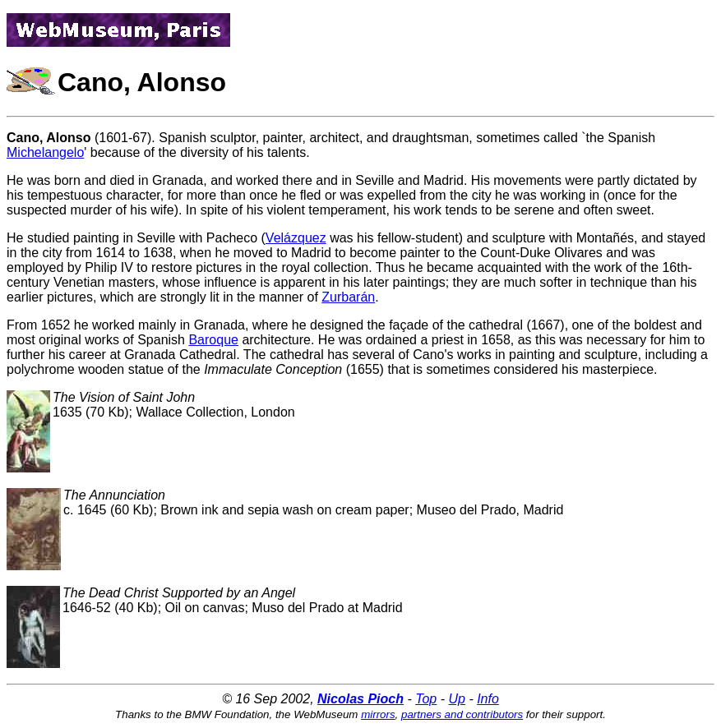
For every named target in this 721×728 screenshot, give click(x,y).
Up (456, 699)
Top (426, 699)
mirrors (378, 714)
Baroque (213, 340)
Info (488, 699)
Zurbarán (348, 297)
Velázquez (296, 238)
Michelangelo (45, 152)
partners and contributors (462, 714)
